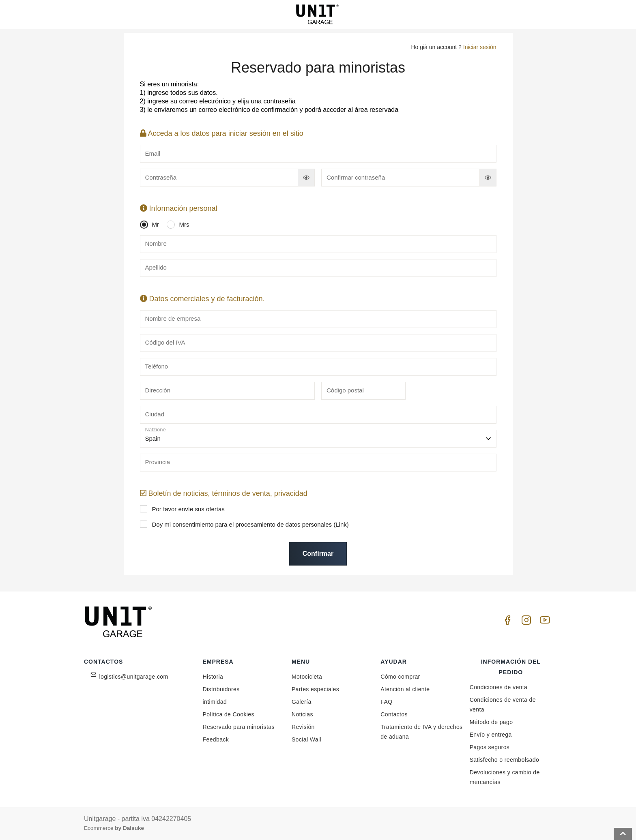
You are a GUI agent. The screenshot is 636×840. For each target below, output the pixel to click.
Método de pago (491, 722)
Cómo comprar (400, 677)
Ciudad (155, 414)
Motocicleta (307, 677)
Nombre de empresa (173, 318)
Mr (152, 225)
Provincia (158, 462)
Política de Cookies (229, 714)
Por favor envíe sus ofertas (184, 509)
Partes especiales (315, 689)
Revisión (303, 727)
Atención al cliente (405, 689)
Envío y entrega (491, 735)
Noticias (302, 714)
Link (341, 524)
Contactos (394, 714)
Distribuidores (221, 689)
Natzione (156, 430)
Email (153, 153)
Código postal (345, 390)
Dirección (158, 390)
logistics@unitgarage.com (134, 677)
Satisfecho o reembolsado (504, 760)
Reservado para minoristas (239, 727)
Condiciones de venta (499, 687)
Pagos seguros (490, 747)
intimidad (215, 702)
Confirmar (318, 554)
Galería (302, 702)
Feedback (216, 739)
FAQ (386, 702)
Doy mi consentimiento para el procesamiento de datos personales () (246, 524)
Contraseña (161, 177)
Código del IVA (165, 342)
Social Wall (306, 739)
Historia (213, 677)
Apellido (156, 267)
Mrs (180, 225)
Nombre (156, 243)
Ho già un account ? (453, 47)
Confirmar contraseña (356, 177)
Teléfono (157, 366)
